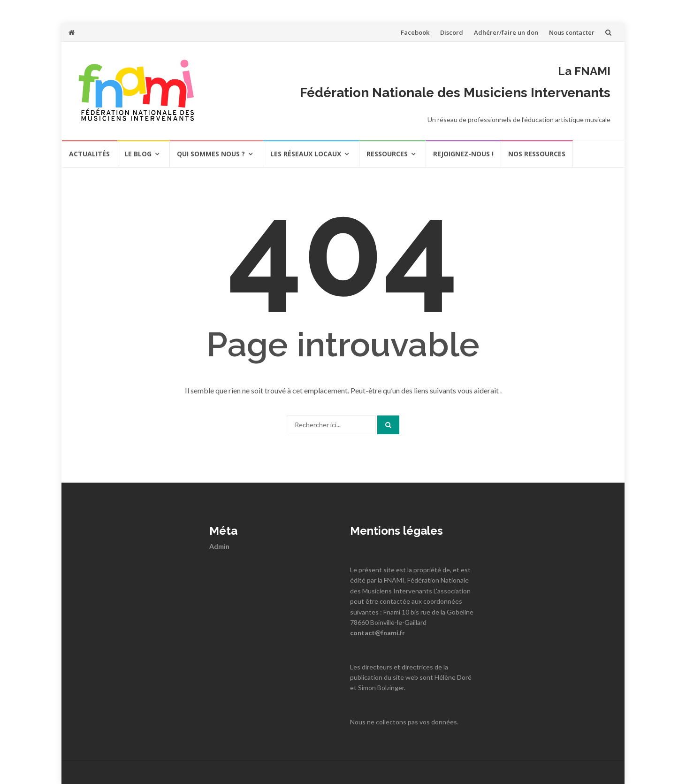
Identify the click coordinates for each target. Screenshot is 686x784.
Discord (452, 32)
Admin (219, 546)
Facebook (415, 32)
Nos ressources (537, 154)
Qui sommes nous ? (211, 154)
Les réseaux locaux (306, 154)
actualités (89, 154)
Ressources (387, 154)
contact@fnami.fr (377, 633)
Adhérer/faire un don (506, 32)
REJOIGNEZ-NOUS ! (463, 154)
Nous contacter (572, 32)
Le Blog (138, 154)
